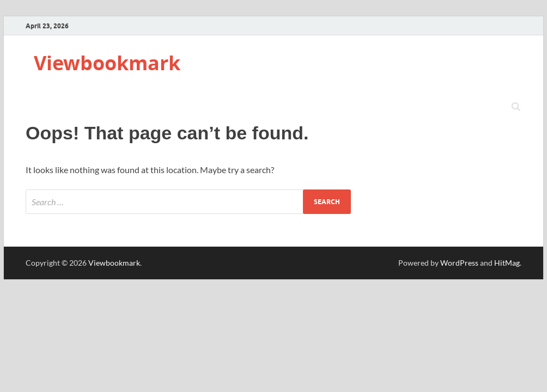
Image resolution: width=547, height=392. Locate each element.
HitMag (507, 263)
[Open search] (516, 107)
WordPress (459, 263)
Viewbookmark (107, 63)
